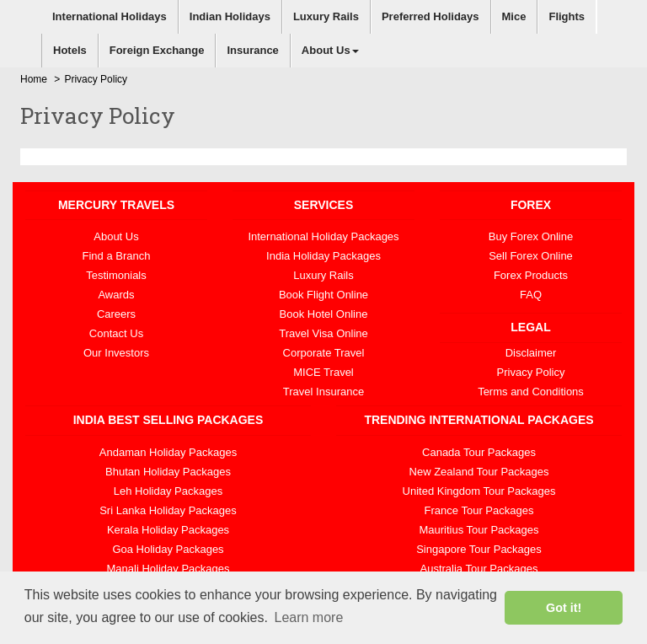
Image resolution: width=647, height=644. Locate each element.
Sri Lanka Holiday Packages (168, 510)
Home (34, 79)
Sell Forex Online (531, 256)
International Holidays (110, 16)
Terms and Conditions (531, 392)
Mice (514, 16)
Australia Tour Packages (479, 569)
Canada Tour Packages (479, 452)
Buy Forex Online (531, 236)
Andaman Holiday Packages (168, 452)
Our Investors (116, 353)
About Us (330, 50)
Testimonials (116, 275)
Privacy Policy (531, 372)
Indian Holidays (230, 16)
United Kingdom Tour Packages (479, 491)
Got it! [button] (564, 608)
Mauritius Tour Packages (479, 530)
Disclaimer (531, 353)
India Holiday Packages (323, 256)
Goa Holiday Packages (168, 549)
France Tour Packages (479, 510)
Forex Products (531, 275)
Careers (116, 314)
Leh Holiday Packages (168, 491)
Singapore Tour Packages (479, 549)
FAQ (531, 295)
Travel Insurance (323, 392)
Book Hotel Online (324, 314)
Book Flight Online (323, 295)
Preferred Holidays (430, 16)
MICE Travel (323, 372)
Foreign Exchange (157, 50)
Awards (116, 295)
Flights (567, 16)
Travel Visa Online (323, 333)
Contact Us (116, 333)
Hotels (70, 50)
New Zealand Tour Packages (479, 472)
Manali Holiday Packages (168, 569)
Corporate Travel (324, 353)
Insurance (252, 50)
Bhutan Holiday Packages (168, 472)
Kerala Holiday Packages (168, 530)
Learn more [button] (308, 617)
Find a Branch (117, 256)
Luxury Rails (326, 16)
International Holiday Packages (323, 236)
